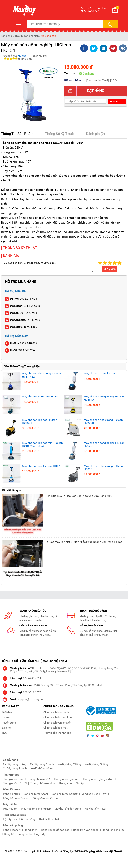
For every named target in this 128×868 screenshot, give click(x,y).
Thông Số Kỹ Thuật (60, 134)
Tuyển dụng (9, 723)
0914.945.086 (23, 306)
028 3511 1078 (32, 692)
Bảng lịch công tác (113, 830)
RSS (4, 733)
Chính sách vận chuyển (57, 723)
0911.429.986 (21, 313)
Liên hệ (6, 728)
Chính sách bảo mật (55, 728)
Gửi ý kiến (110, 269)
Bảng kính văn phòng (86, 830)
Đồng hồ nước (11, 794)
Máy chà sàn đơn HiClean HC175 (42, 466)
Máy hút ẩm (10, 809)
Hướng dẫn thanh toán (57, 733)
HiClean (22, 56)
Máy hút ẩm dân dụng (68, 809)
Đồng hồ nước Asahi (36, 794)
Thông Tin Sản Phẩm (17, 134)
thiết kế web (44, 851)
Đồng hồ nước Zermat (46, 798)
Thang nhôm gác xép (67, 779)
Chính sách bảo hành (56, 712)
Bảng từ (9, 834)
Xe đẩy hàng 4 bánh (15, 768)
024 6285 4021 (32, 678)
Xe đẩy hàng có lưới (42, 768)
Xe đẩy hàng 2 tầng (69, 764)
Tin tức (6, 717)
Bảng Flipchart (12, 830)
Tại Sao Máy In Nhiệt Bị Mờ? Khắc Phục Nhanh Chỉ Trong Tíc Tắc (84, 542)
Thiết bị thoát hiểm (50, 819)
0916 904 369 (21, 327)
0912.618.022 (21, 343)
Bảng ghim (31, 830)
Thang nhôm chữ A (39, 779)
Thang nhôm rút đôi (15, 783)
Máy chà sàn (48, 36)
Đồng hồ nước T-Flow (94, 794)
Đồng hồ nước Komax (65, 794)
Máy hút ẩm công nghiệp (36, 809)
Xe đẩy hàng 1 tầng (15, 764)
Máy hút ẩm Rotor (96, 809)
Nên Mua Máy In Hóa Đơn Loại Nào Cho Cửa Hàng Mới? (79, 496)
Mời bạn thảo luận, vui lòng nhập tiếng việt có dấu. (48, 267)
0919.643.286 (20, 350)
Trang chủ (6, 36)
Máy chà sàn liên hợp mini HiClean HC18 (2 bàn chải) (42, 444)
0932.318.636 (21, 299)
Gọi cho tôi (117, 101)
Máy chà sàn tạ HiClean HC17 (102, 373)
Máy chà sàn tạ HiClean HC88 (40, 397)
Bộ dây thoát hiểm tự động (19, 819)
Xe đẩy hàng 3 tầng (96, 764)
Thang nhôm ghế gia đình (98, 779)
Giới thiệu (8, 712)
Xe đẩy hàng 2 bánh (42, 764)
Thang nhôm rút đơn (43, 783)
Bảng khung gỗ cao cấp (55, 830)
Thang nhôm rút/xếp (71, 783)
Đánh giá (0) (95, 134)
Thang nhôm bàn (13, 779)
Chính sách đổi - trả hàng (58, 717)
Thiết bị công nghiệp (27, 36)
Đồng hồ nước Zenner (16, 798)
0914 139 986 (22, 320)
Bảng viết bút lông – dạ (31, 834)
